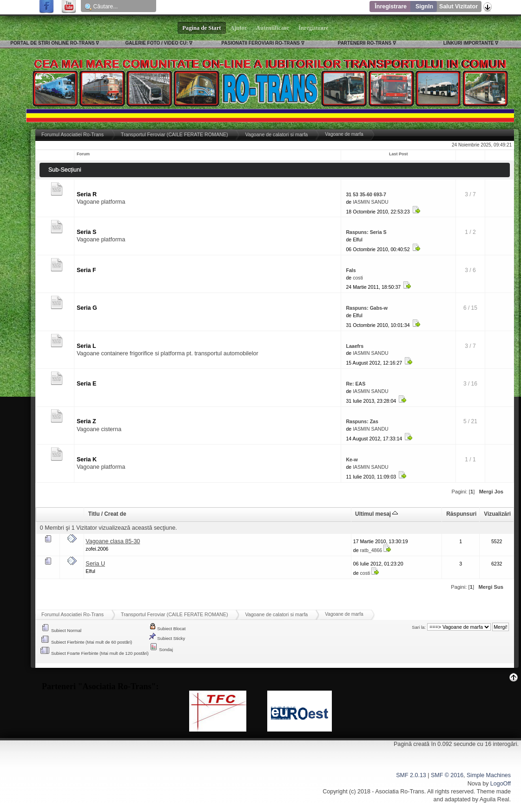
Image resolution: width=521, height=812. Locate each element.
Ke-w (352, 459)
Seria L (86, 346)
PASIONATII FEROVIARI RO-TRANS (260, 43)
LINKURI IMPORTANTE (469, 43)
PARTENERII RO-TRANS (365, 43)
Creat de (115, 514)
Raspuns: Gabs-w (366, 308)
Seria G (87, 308)
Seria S (86, 232)
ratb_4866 (371, 550)
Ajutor (239, 28)
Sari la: (419, 627)
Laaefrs (355, 346)
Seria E (86, 384)
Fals (351, 270)
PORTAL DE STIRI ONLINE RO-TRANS (52, 43)
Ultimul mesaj (376, 514)
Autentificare (273, 28)
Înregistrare (391, 7)
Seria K (87, 459)
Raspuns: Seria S (366, 232)
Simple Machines (489, 775)
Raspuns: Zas (362, 421)
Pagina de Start (202, 28)
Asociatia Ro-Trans (400, 792)
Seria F (86, 270)
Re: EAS (356, 384)
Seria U (95, 564)
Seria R (87, 194)
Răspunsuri (461, 514)
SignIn (424, 7)
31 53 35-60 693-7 (366, 194)
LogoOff (501, 784)
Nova (474, 784)
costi (358, 278)
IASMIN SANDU (371, 202)
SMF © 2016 (447, 775)
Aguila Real (495, 799)
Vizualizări (497, 514)
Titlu (94, 514)
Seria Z (86, 421)
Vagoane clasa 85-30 (113, 541)
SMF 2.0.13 (411, 775)
